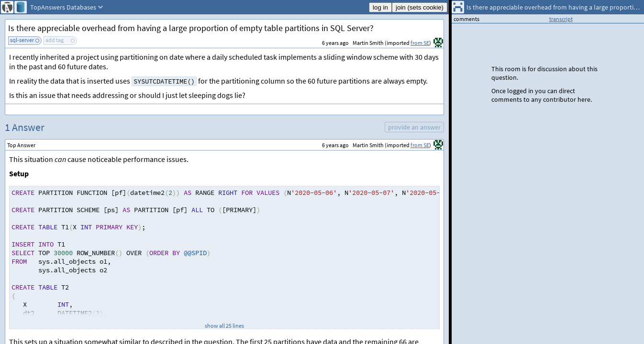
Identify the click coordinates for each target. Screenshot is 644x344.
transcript (561, 19)
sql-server (22, 40)
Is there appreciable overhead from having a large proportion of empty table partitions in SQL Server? (191, 28)
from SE (420, 43)
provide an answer (414, 127)
